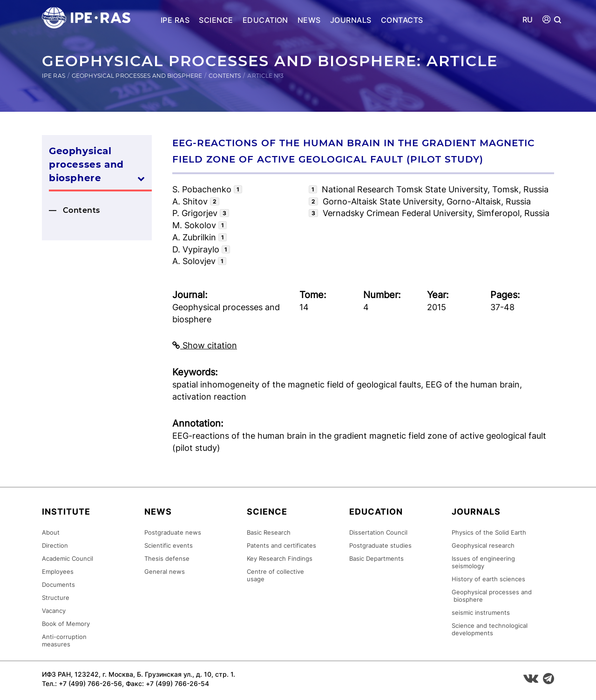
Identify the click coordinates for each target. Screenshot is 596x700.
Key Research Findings (280, 558)
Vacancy (54, 611)
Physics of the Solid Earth (489, 532)
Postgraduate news (173, 532)
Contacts (402, 20)
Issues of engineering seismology (483, 562)
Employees (58, 571)
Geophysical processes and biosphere (137, 76)
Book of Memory (66, 624)
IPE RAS (175, 20)
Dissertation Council (378, 532)
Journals (351, 20)
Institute (66, 512)
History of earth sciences (488, 579)
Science (216, 20)
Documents (58, 584)
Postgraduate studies (380, 545)
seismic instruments (481, 612)
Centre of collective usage (275, 575)
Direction (55, 545)
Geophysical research (483, 545)
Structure (56, 598)
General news (165, 571)
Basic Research (269, 532)
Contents (225, 76)
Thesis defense (167, 558)
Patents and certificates (281, 545)
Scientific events (169, 545)
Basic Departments (376, 558)
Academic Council (68, 558)
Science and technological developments (490, 629)
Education (265, 20)
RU (528, 20)
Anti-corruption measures (64, 640)
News (309, 20)
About (51, 532)
